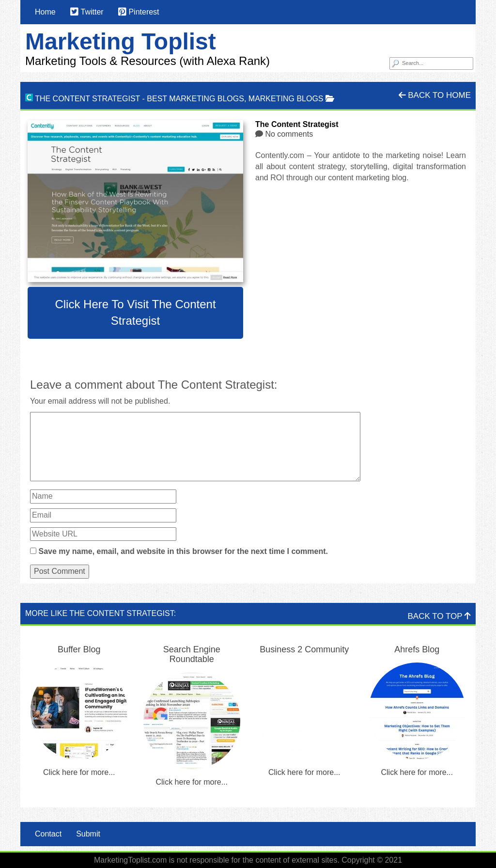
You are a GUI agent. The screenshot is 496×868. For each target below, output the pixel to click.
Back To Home (435, 95)
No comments (289, 134)
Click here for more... (79, 772)
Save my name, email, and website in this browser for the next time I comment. (183, 551)
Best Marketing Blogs (195, 99)
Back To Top (439, 616)
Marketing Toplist (121, 41)
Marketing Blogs (286, 99)
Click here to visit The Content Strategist (135, 312)
